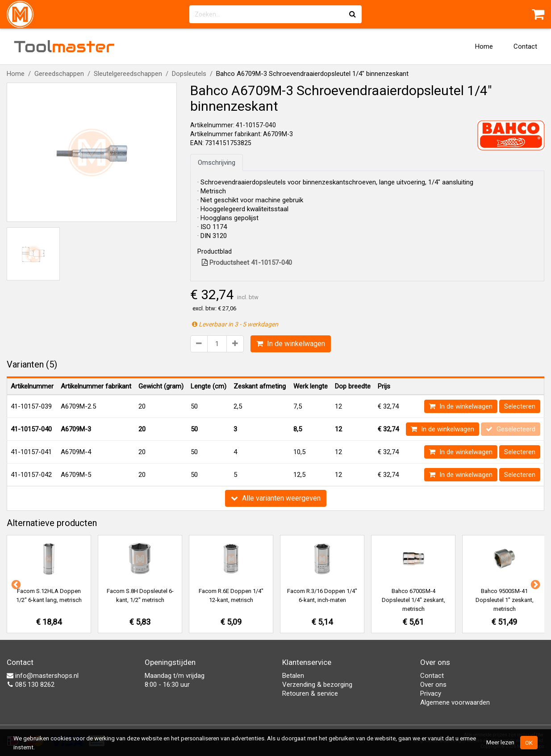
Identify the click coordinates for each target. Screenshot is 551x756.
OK (529, 743)
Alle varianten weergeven (276, 498)
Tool (64, 46)
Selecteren (520, 406)
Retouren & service (310, 693)
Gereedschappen (59, 74)
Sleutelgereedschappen (128, 74)
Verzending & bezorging (317, 685)
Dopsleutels (189, 74)
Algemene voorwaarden (455, 702)
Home (484, 46)
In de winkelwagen (291, 344)
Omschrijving (217, 163)
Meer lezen (500, 742)
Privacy (431, 693)
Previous (15, 584)
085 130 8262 (31, 685)
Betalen (293, 676)
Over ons (433, 685)
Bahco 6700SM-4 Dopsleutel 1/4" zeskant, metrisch (413, 600)
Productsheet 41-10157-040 (247, 263)
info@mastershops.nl (43, 676)
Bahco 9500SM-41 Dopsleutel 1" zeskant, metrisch (505, 600)
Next (534, 584)
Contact (525, 46)
